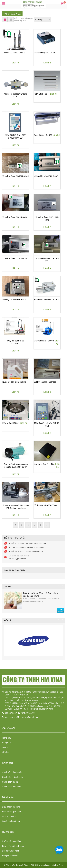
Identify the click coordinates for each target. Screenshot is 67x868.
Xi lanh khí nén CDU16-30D (46, 176)
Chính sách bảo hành (11, 787)
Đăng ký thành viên (11, 856)
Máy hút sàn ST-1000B (44, 341)
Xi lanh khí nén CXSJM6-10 (14, 258)
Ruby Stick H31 (41, 94)
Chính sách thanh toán (12, 772)
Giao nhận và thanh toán (13, 846)
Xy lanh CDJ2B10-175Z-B (14, 53)
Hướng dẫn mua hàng (12, 841)
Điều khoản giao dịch (11, 812)
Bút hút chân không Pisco (45, 382)
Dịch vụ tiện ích (9, 816)
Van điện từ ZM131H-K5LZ (14, 300)
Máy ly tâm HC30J (10, 423)
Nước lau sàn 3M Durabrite (14, 382)
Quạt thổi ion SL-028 (43, 135)
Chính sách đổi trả (10, 782)
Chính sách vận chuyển (12, 777)
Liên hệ (5, 752)
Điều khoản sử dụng (11, 807)
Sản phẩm (7, 743)
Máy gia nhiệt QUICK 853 (45, 53)
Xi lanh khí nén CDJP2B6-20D (16, 176)
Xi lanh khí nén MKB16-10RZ (47, 300)
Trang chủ (7, 738)
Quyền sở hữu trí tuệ (11, 821)
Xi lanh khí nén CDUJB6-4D (15, 217)
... (34, 525)
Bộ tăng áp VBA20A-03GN (45, 505)
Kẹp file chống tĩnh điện (44, 464)
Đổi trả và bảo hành (11, 851)
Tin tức (5, 747)
